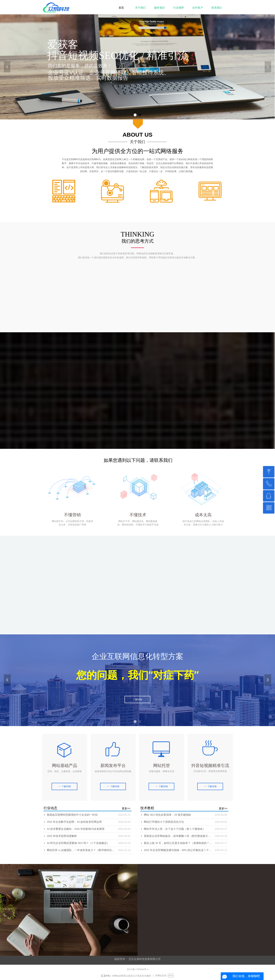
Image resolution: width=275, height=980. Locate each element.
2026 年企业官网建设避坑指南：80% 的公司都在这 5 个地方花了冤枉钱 (178, 850)
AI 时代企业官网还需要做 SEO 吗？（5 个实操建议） (78, 843)
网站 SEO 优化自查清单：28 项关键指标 (167, 815)
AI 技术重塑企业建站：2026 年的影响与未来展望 (76, 829)
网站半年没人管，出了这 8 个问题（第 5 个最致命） (175, 829)
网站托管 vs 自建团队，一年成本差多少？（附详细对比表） (81, 850)
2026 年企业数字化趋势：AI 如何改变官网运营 (74, 822)
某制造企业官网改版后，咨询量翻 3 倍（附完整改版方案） (178, 836)
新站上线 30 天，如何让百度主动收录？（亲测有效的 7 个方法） (178, 843)
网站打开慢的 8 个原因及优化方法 (164, 822)
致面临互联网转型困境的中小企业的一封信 (72, 815)
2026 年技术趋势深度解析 (62, 836)
